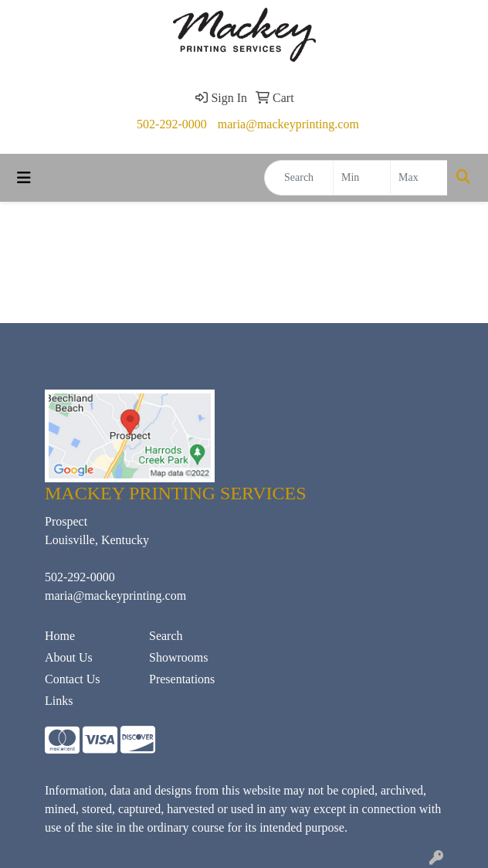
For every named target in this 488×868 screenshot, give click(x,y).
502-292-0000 (172, 124)
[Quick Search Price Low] (362, 178)
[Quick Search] (299, 178)
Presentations (182, 679)
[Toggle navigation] (24, 178)
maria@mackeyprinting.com (288, 124)
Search (166, 636)
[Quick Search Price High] (419, 178)
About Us (69, 657)
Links (59, 701)
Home (60, 636)
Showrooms (178, 657)
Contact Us (73, 679)
